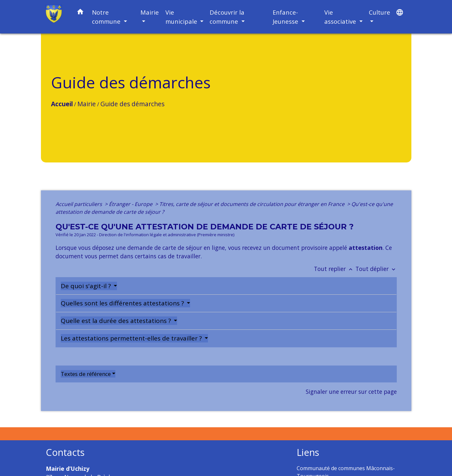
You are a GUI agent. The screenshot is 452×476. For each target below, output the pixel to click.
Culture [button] (380, 12)
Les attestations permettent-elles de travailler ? (132, 338)
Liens (308, 452)
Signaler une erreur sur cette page (351, 392)
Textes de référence (86, 374)
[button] (80, 13)
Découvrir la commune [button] (227, 17)
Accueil (62, 104)
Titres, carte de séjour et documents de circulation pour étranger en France (252, 204)
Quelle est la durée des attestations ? (117, 321)
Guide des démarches (132, 104)
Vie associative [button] (341, 17)
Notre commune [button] (107, 17)
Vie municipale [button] (182, 17)
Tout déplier (376, 269)
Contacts (65, 452)
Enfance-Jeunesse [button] (286, 17)
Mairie (87, 104)
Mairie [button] (150, 12)
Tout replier (335, 269)
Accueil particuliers (79, 204)
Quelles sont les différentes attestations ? (123, 303)
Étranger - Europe (131, 204)
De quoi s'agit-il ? (87, 286)
